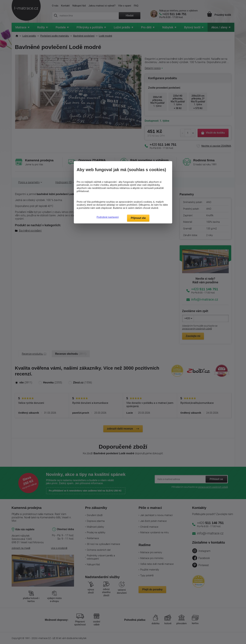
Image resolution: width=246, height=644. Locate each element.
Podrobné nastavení (108, 217)
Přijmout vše (138, 218)
